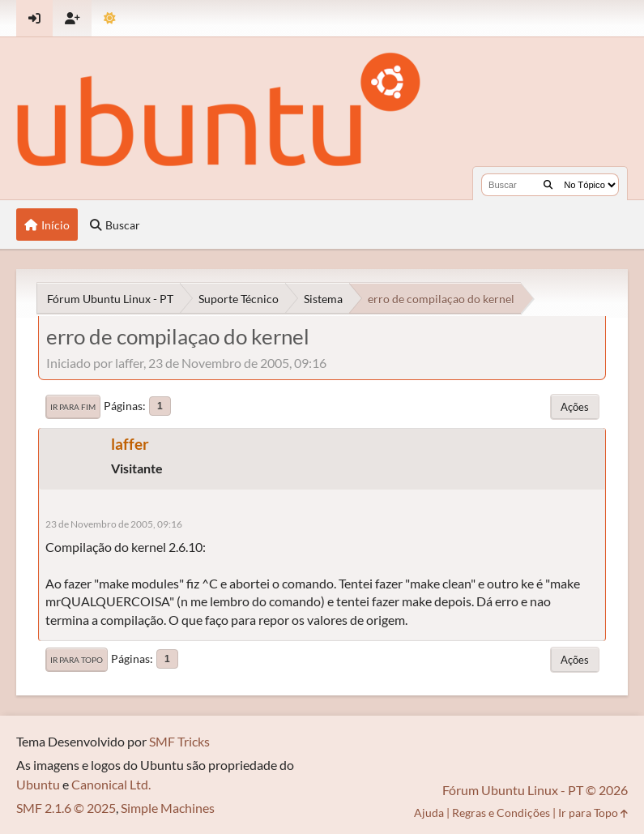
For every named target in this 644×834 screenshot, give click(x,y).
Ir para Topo (77, 660)
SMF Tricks (179, 741)
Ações (575, 407)
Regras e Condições (501, 813)
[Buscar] (548, 185)
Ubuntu (38, 784)
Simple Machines (168, 808)
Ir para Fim (73, 407)
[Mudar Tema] (110, 18)
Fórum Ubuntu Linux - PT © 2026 (535, 790)
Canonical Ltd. (111, 784)
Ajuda (429, 813)
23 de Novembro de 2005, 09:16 (114, 524)
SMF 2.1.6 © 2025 (66, 808)
